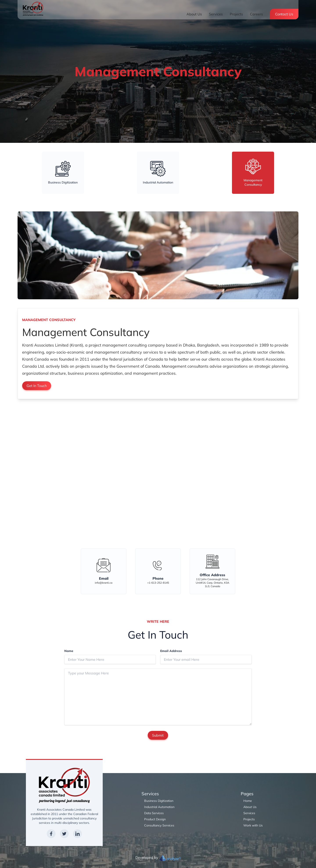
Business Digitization (159, 801)
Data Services (154, 813)
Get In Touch (37, 386)
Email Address (171, 651)
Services (216, 14)
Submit (158, 735)
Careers (256, 14)
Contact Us (284, 14)
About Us (194, 14)
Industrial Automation (159, 807)
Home (248, 801)
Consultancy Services (159, 825)
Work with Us (253, 825)
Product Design (155, 819)
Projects (236, 14)
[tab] (63, 173)
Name (69, 651)
